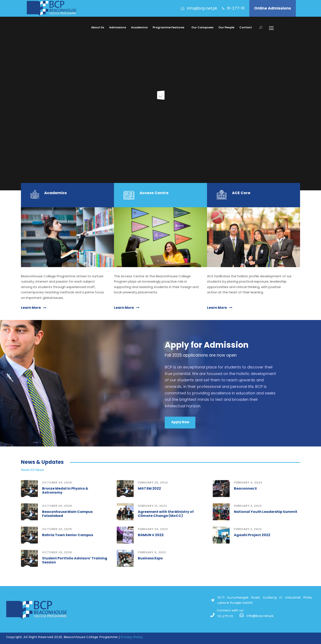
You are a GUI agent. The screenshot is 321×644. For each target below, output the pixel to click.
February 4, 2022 (248, 483)
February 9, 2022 (152, 552)
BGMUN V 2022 (151, 535)
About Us (98, 27)
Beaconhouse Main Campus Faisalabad (67, 514)
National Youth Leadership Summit (266, 512)
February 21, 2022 (152, 506)
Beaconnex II (245, 488)
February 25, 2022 (153, 483)
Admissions (118, 27)
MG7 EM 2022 (149, 488)
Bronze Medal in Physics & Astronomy (65, 490)
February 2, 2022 (248, 529)
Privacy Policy (132, 637)
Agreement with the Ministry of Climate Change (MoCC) (166, 514)
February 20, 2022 (153, 529)
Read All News (32, 470)
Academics (139, 27)
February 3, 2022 (248, 506)
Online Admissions (273, 8)
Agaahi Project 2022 (252, 535)
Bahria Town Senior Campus (68, 535)
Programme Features (168, 27)
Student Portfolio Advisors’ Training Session (75, 560)
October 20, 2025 (57, 483)
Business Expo (150, 558)
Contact (246, 27)
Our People (226, 27)
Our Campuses (202, 27)
